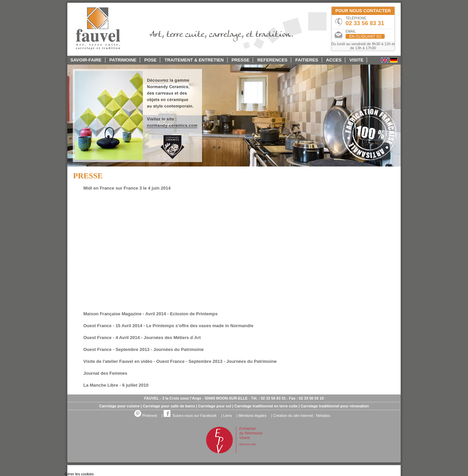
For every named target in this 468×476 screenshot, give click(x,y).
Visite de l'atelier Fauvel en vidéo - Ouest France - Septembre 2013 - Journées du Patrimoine (180, 361)
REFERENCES (272, 60)
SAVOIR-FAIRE (86, 60)
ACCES (334, 60)
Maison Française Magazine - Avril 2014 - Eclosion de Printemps (151, 314)
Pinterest (146, 416)
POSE (150, 60)
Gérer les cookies (79, 474)
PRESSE (241, 60)
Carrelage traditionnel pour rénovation (335, 406)
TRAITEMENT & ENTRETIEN (194, 60)
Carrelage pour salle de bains (169, 406)
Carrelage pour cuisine (119, 406)
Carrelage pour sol (215, 406)
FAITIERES (307, 60)
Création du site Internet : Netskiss (302, 416)
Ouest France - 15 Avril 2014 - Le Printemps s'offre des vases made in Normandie (168, 326)
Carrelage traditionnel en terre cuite (266, 406)
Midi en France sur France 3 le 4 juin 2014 (127, 188)
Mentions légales (253, 416)
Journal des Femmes (105, 373)
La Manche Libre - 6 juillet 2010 (116, 385)
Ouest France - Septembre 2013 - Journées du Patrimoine (144, 349)
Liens (228, 416)
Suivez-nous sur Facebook (190, 416)
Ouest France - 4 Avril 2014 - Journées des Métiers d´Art (142, 338)
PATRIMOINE (123, 60)
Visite (356, 60)
